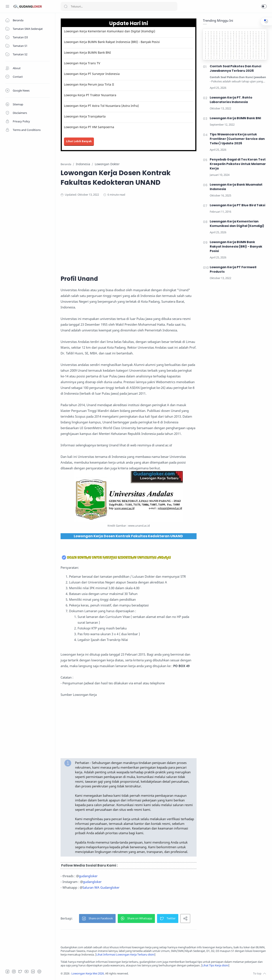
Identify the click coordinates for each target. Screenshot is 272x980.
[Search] (119, 6)
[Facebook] (7, 971)
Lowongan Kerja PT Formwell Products (233, 269)
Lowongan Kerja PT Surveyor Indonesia (92, 74)
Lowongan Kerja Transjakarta (85, 116)
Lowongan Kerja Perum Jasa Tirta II (89, 84)
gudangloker (88, 876)
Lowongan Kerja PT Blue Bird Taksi (237, 205)
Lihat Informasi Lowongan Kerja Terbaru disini (125, 955)
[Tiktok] (39, 971)
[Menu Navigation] (7, 6)
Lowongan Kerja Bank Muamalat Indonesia (236, 187)
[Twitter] (20, 971)
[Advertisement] (143, 235)
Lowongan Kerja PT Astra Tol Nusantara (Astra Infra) (101, 106)
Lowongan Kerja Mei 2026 (88, 974)
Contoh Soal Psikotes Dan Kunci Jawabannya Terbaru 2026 (235, 68)
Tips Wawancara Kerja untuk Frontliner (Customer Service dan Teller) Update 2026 (237, 139)
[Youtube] (27, 971)
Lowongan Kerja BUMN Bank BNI (87, 52)
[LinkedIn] (33, 971)
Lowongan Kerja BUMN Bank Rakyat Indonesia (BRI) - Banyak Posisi (112, 42)
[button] (264, 6)
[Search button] (66, 6)
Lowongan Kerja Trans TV (82, 63)
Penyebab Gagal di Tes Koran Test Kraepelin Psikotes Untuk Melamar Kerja (238, 164)
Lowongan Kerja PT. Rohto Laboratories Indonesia (231, 100)
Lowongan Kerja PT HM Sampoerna (89, 127)
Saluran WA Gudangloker (101, 887)
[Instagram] (14, 971)
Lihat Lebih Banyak (79, 141)
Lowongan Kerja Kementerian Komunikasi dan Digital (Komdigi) (110, 31)
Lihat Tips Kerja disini (215, 965)
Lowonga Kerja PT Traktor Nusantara (90, 95)
